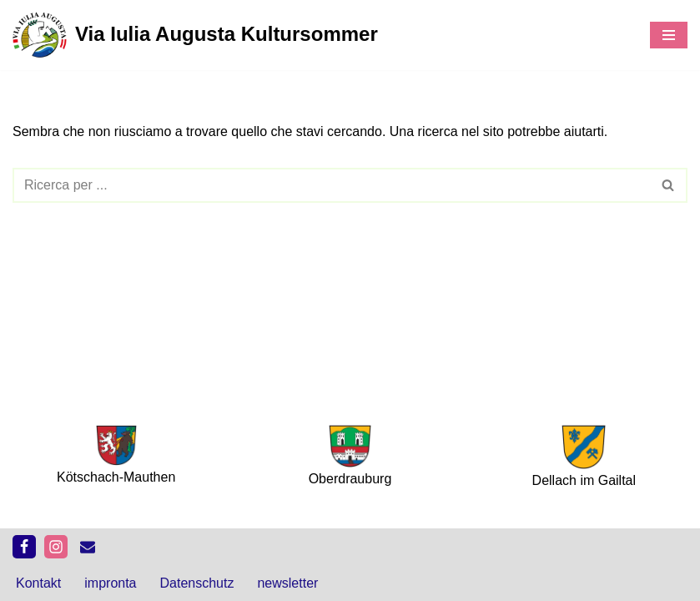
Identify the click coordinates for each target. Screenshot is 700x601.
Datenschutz (197, 583)
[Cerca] (331, 185)
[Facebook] (24, 547)
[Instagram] (56, 547)
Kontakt (38, 583)
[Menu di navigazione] (669, 35)
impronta (110, 583)
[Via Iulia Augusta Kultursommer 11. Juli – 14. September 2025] (195, 35)
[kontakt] (88, 547)
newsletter (287, 583)
